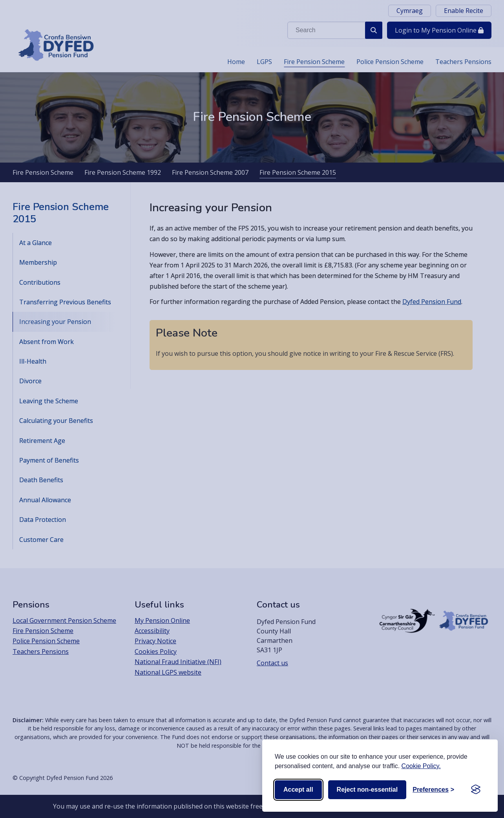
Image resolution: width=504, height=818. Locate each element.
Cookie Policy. (421, 766)
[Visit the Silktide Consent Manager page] (476, 790)
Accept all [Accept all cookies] (298, 790)
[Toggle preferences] (433, 790)
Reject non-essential (367, 790)
